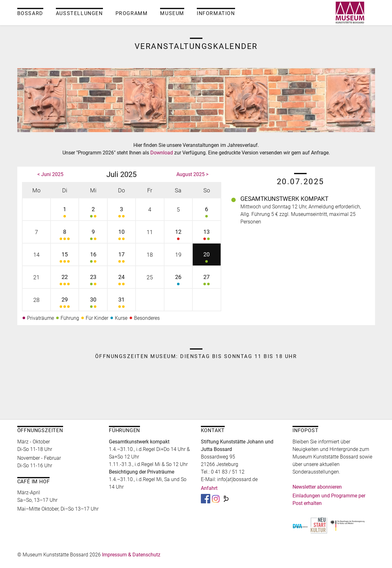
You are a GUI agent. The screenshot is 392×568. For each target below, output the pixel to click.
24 (121, 281)
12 (178, 236)
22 (65, 281)
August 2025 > (192, 174)
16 (93, 258)
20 (207, 258)
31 (121, 303)
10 (121, 236)
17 (121, 258)
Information (216, 13)
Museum (172, 13)
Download (162, 153)
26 (178, 281)
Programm (132, 13)
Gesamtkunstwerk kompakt (284, 199)
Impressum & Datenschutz (131, 555)
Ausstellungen (79, 13)
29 (65, 303)
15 (65, 258)
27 (207, 281)
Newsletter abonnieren (317, 487)
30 (93, 303)
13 (207, 236)
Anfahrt (209, 488)
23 (93, 281)
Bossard (30, 13)
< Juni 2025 (50, 174)
